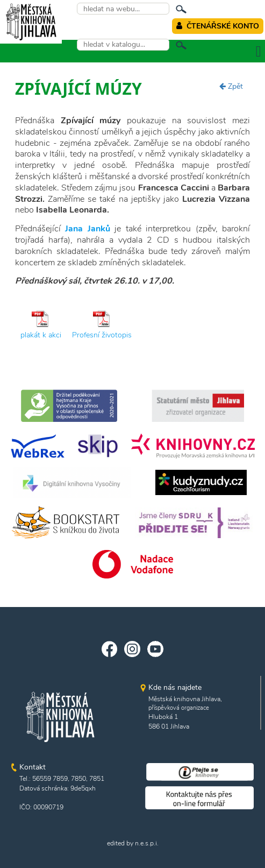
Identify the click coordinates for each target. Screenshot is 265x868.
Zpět (231, 86)
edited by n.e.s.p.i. (133, 843)
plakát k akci (41, 335)
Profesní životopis (102, 335)
